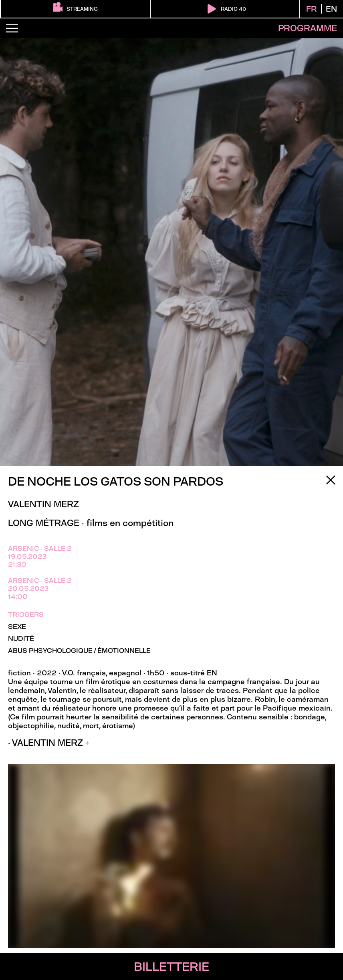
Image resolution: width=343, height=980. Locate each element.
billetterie (171, 967)
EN (331, 9)
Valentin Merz (43, 504)
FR (312, 9)
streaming (75, 8)
